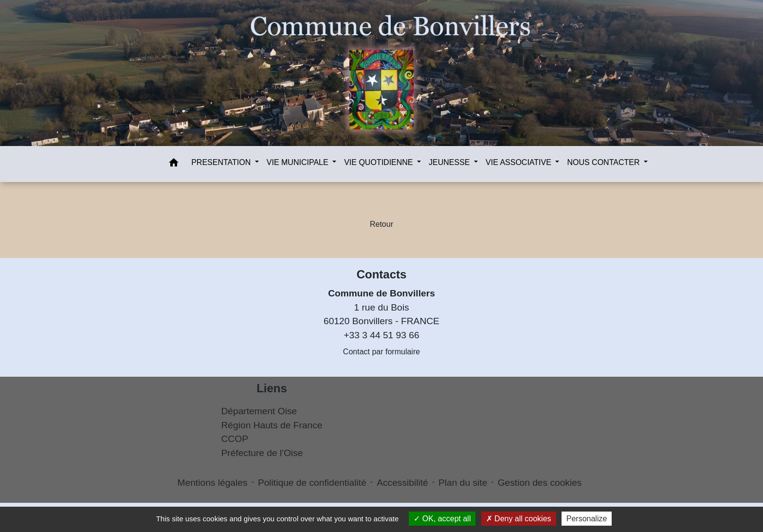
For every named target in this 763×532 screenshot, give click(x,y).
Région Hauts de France (272, 425)
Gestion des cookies (540, 483)
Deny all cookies (519, 519)
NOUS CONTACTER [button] (604, 162)
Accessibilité (402, 483)
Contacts (382, 274)
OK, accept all (442, 519)
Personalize (587, 519)
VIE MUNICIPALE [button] (299, 162)
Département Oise (259, 411)
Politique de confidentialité (312, 483)
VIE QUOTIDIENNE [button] (380, 162)
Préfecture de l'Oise (262, 453)
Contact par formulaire (381, 352)
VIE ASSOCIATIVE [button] (519, 162)
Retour (381, 224)
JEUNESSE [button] (450, 162)
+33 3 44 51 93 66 (381, 335)
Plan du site (463, 483)
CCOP (235, 439)
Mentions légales (213, 483)
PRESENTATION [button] (222, 162)
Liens (272, 388)
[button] (174, 164)
